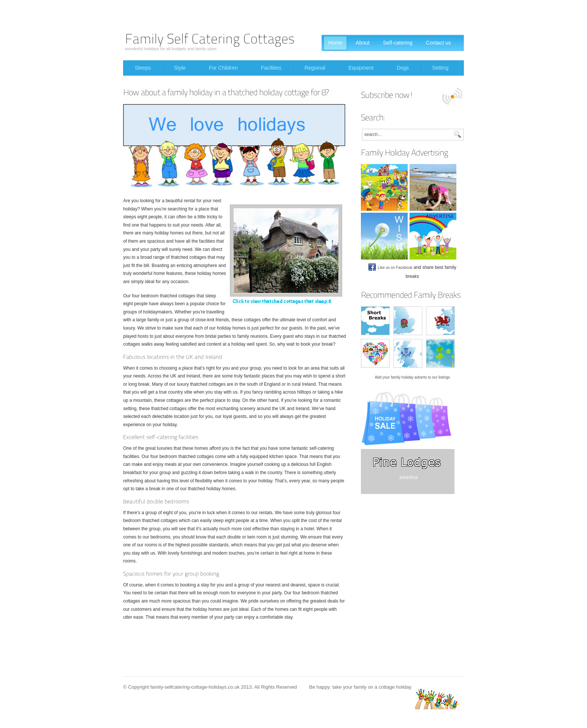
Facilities (271, 68)
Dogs (403, 68)
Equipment (361, 68)
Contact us (439, 43)
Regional (315, 68)
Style (180, 68)
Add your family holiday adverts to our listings (412, 377)
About (363, 43)
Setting (440, 68)
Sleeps (143, 68)
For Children (223, 68)
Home (335, 43)
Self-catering (398, 43)
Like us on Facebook (390, 268)
